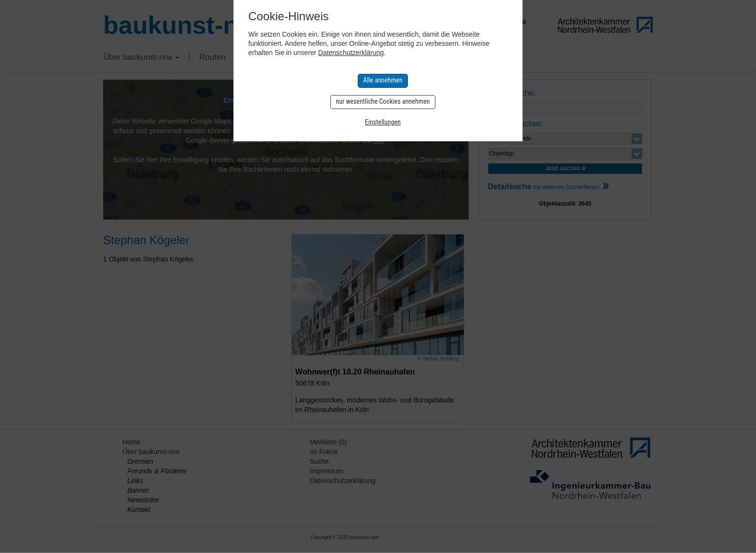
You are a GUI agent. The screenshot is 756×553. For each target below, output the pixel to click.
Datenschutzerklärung (351, 53)
